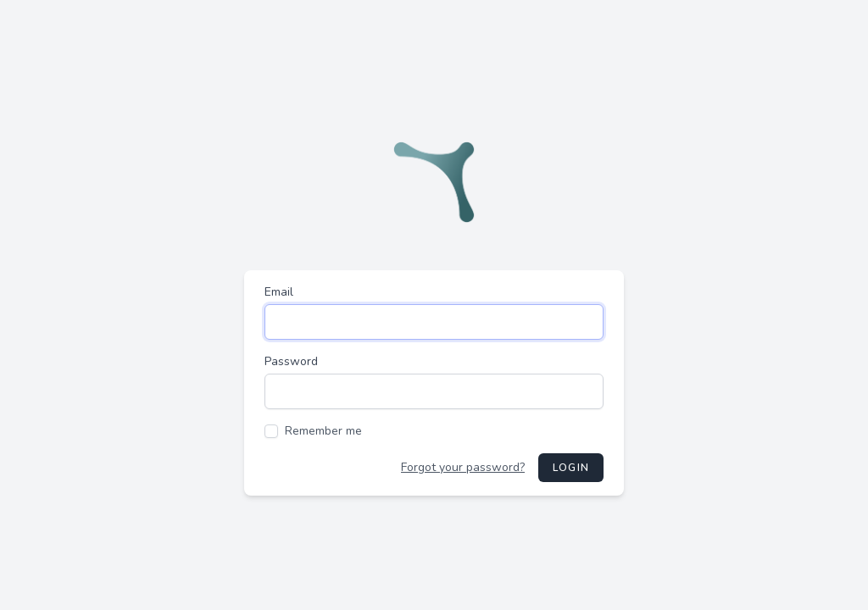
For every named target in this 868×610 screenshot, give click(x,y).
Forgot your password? (463, 467)
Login (571, 468)
